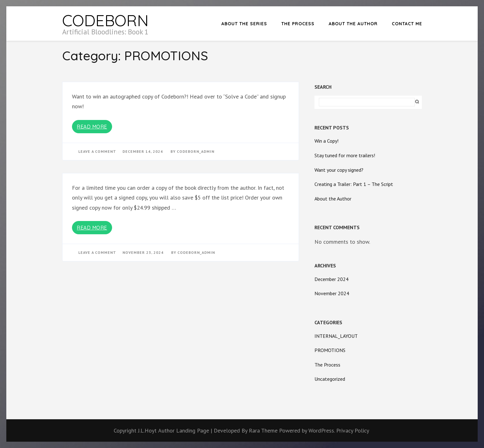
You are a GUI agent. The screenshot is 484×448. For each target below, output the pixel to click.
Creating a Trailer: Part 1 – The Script (354, 184)
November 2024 (332, 293)
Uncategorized (330, 379)
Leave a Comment (97, 151)
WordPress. (322, 430)
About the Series (244, 24)
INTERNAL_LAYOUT (336, 336)
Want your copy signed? (339, 170)
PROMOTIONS (330, 350)
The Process (298, 24)
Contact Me (407, 24)
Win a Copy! (326, 141)
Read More (92, 127)
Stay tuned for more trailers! (345, 155)
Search (323, 87)
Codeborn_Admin (196, 151)
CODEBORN (105, 20)
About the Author (353, 24)
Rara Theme (264, 430)
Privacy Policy (353, 430)
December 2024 (332, 279)
